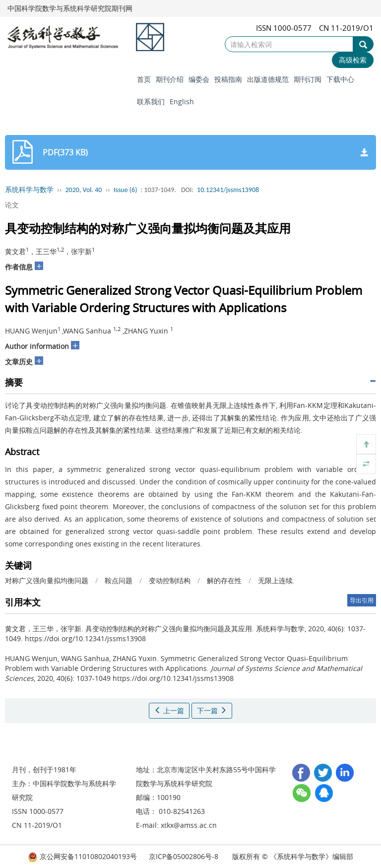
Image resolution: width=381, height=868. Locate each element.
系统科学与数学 (29, 190)
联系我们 (151, 101)
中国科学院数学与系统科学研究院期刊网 (70, 8)
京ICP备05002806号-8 (184, 856)
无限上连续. (276, 580)
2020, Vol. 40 (84, 190)
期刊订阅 (308, 79)
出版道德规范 (268, 79)
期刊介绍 (170, 79)
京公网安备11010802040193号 (82, 856)
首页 (144, 79)
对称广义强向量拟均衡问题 (47, 580)
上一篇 (169, 710)
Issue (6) (126, 190)
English (182, 101)
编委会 (199, 79)
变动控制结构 (170, 580)
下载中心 (340, 79)
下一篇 (212, 710)
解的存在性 (224, 580)
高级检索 (353, 60)
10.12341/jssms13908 (228, 190)
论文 (12, 205)
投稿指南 (228, 79)
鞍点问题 (119, 580)
